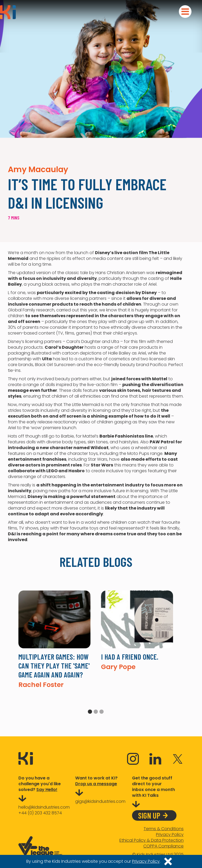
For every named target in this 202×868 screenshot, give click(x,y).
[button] (185, 12)
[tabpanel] (54, 639)
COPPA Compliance (163, 846)
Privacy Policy (170, 835)
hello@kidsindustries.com (44, 807)
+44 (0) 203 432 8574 (40, 813)
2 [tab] (96, 712)
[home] (8, 12)
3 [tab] (102, 712)
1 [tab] (90, 712)
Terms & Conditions (164, 829)
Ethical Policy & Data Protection (151, 840)
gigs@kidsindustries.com (100, 801)
